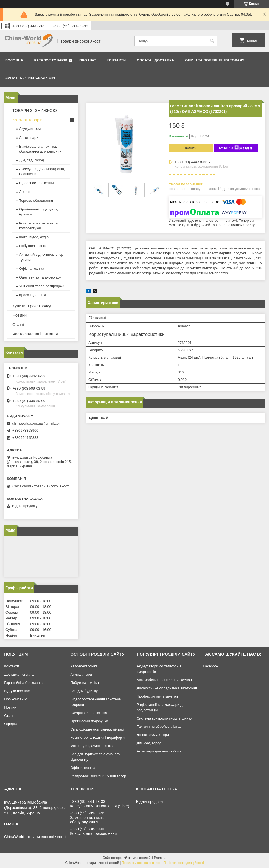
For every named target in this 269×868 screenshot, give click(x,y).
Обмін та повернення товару (215, 60)
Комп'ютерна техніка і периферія (97, 738)
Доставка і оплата (19, 674)
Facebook (211, 666)
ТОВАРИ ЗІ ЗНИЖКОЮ (35, 110)
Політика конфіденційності (184, 863)
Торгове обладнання (36, 200)
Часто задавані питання (35, 334)
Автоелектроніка (84, 666)
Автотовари (29, 138)
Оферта (11, 724)
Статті (18, 325)
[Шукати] (212, 41)
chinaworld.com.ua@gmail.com (37, 423)
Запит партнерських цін (30, 78)
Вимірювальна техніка (89, 713)
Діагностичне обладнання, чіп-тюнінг (167, 688)
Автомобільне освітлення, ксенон (164, 680)
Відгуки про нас (17, 691)
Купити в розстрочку (32, 306)
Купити (191, 148)
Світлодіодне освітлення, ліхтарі (97, 729)
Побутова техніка (33, 246)
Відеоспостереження (37, 183)
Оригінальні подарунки (89, 721)
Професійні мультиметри (157, 696)
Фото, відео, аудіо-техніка (91, 746)
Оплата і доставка (155, 60)
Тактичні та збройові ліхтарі (159, 727)
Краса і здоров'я (33, 295)
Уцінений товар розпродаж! (42, 286)
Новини (19, 315)
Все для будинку (84, 691)
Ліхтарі (25, 192)
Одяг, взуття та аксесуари (40, 277)
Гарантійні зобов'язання (24, 683)
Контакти (116, 60)
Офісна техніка (32, 269)
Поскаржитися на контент (141, 863)
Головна (14, 60)
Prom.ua (160, 858)
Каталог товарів (51, 60)
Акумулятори (30, 129)
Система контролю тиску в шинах (164, 718)
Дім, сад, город (32, 160)
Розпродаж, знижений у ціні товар (98, 776)
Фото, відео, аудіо (34, 237)
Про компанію (16, 699)
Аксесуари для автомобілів (159, 751)
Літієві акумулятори (153, 735)
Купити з (236, 148)
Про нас (87, 60)
